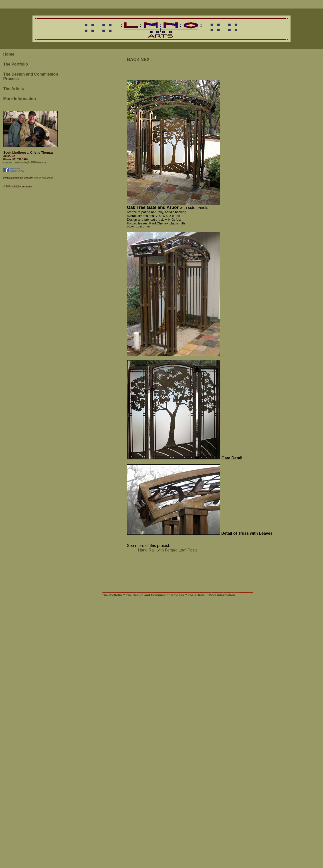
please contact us (43, 178)
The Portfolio (16, 64)
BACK (133, 60)
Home (9, 54)
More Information (20, 99)
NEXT (147, 60)
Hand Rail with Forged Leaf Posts (162, 550)
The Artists (14, 89)
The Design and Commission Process (155, 595)
